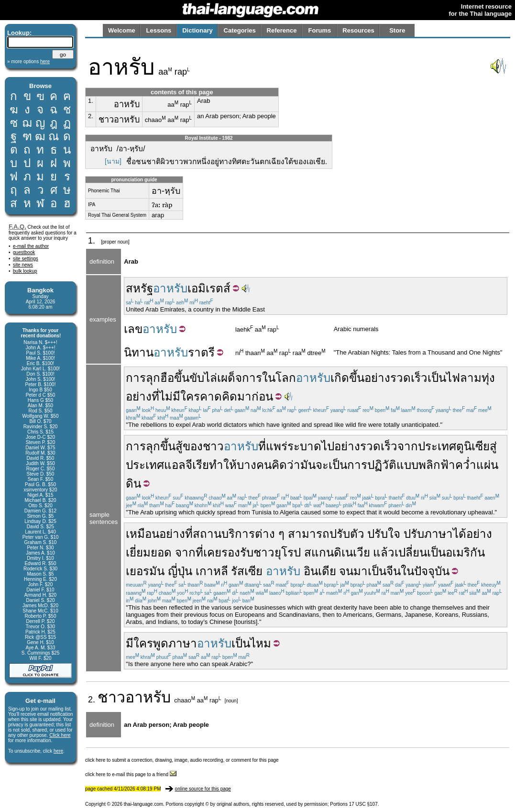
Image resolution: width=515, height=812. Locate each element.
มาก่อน (255, 396)
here (58, 751)
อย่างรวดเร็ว (396, 378)
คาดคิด (219, 396)
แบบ (407, 465)
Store (397, 30)
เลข (133, 329)
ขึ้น (182, 378)
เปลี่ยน (411, 552)
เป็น (437, 378)
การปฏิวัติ (372, 465)
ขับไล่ (203, 378)
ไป (328, 446)
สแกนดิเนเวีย (337, 552)
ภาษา (438, 534)
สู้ (179, 446)
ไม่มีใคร (180, 396)
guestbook (24, 252)
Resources (358, 30)
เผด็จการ (240, 378)
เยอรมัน (145, 571)
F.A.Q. (17, 227)
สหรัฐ (139, 288)
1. (91, 101)
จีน (394, 571)
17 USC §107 (363, 804)
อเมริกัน (465, 552)
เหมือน (142, 534)
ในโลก (279, 378)
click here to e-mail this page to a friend (131, 774)
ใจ (394, 534)
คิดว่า (286, 465)
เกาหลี (212, 571)
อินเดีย (320, 571)
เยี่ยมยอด (149, 552)
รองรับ (237, 552)
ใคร (143, 643)
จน (346, 571)
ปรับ (378, 534)
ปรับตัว (347, 534)
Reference (282, 30)
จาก (408, 446)
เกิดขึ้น (347, 378)
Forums (320, 30)
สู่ (493, 446)
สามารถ (309, 534)
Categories (240, 30)
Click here (60, 735)
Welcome (122, 30)
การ (136, 378)
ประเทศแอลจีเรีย (167, 465)
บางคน (254, 465)
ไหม (261, 643)
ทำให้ (223, 465)
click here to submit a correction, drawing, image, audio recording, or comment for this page (182, 760)
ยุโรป (288, 552)
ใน (407, 571)
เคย (212, 552)
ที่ (155, 396)
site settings (26, 259)
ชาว (213, 446)
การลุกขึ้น (151, 446)
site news (23, 265)
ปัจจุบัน (432, 571)
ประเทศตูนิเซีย (454, 446)
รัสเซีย (247, 571)
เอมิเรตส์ (209, 288)
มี (130, 643)
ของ (193, 446)
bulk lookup (25, 271)
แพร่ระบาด (294, 446)
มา (361, 571)
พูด (161, 643)
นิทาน (139, 352)
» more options (28, 61)
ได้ (460, 534)
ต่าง (265, 534)
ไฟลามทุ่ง (471, 378)
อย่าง (139, 396)
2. (91, 116)
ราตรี (201, 352)
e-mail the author (31, 246)
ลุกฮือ (160, 378)
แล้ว (384, 552)
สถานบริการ (224, 534)
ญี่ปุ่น (180, 571)
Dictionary (197, 30)
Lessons (159, 30)
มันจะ (314, 465)
